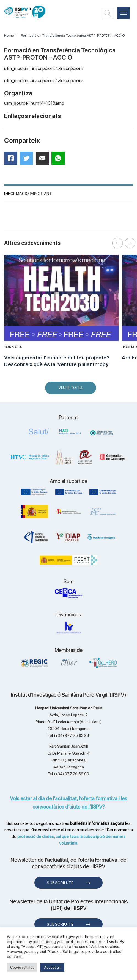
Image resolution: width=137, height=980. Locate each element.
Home (9, 36)
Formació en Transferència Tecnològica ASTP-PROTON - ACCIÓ (73, 36)
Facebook (13, 160)
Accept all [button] (52, 967)
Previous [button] (118, 243)
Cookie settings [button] (22, 967)
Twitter (28, 160)
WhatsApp (60, 160)
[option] (61, 314)
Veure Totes (72, 390)
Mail (43, 161)
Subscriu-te (60, 883)
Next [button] (130, 243)
